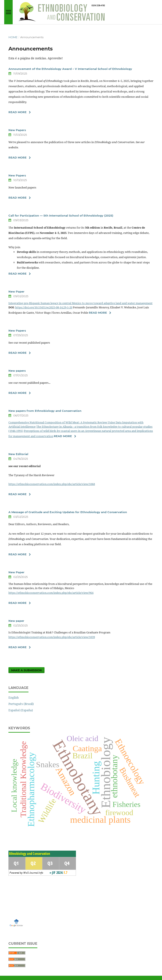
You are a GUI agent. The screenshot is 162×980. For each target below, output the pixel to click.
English (14, 697)
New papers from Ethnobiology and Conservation (45, 411)
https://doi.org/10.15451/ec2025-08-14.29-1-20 (44, 307)
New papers (17, 371)
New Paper (16, 291)
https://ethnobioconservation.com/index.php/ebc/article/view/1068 (52, 484)
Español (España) (21, 710)
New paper (16, 621)
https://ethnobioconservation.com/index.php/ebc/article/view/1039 (52, 637)
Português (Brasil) (21, 704)
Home (13, 37)
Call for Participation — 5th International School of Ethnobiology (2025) (61, 216)
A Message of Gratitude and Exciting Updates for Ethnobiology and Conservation (68, 512)
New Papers (17, 130)
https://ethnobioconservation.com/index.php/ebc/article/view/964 (51, 593)
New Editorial (18, 454)
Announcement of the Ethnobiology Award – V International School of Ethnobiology (70, 69)
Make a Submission (26, 670)
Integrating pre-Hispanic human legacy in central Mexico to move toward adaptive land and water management (80, 303)
